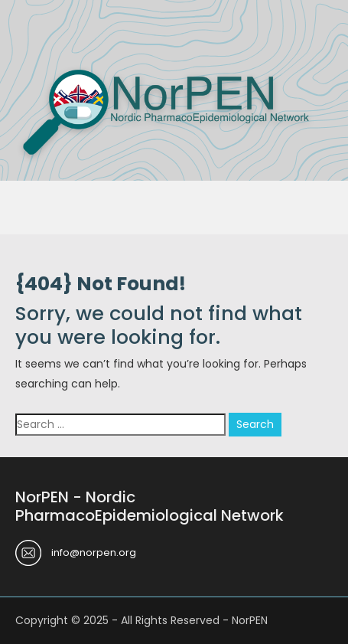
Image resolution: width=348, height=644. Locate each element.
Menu (31, 34)
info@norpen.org (94, 552)
